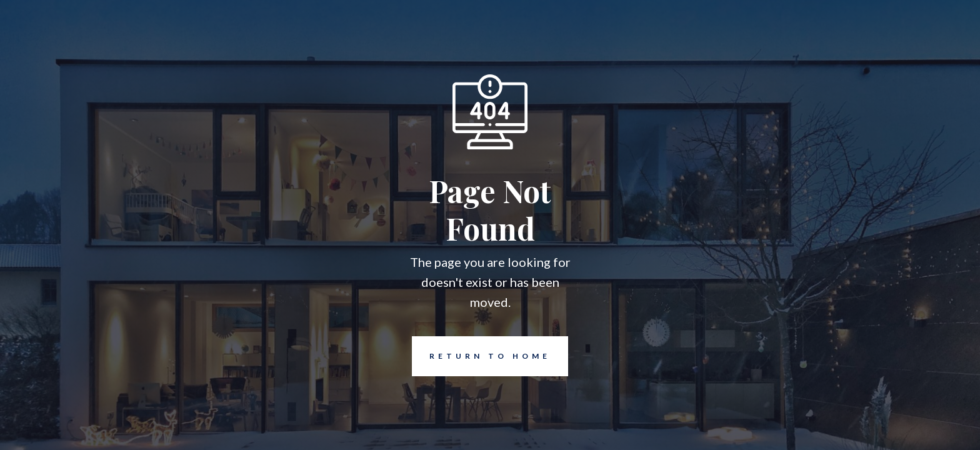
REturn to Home (481, 356)
